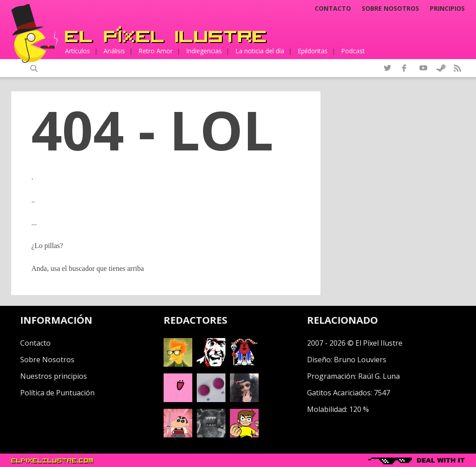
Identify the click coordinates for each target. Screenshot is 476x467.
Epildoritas (313, 51)
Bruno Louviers (360, 360)
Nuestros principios (54, 376)
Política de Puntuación (57, 393)
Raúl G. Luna (379, 376)
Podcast (353, 51)
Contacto (333, 9)
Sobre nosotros (390, 9)
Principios (447, 9)
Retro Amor (156, 51)
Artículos (78, 51)
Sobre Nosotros (47, 360)
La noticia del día (260, 51)
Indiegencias (204, 51)
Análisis (114, 51)
